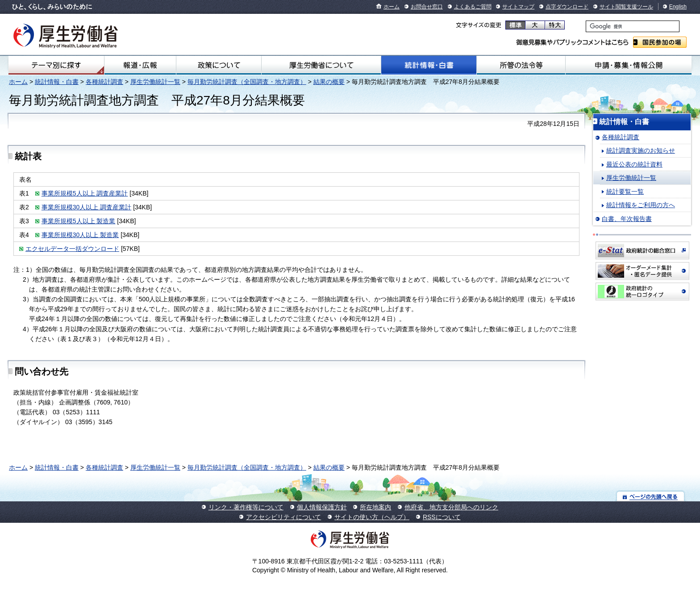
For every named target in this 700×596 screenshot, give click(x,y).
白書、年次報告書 (627, 219)
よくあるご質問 (473, 7)
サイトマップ (518, 7)
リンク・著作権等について (246, 507)
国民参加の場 (660, 42)
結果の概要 (329, 82)
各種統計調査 (104, 82)
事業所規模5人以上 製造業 (79, 221)
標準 (515, 25)
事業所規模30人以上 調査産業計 (86, 207)
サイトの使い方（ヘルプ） (372, 517)
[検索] (633, 26)
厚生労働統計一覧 (155, 82)
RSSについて (442, 517)
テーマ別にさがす (56, 65)
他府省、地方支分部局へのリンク (451, 507)
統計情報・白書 (429, 65)
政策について (219, 65)
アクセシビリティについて (283, 517)
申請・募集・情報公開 (629, 65)
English (678, 7)
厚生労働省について (321, 65)
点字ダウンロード (567, 7)
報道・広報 (140, 65)
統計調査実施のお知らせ (641, 150)
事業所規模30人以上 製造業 (80, 235)
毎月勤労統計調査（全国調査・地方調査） (247, 82)
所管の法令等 (521, 65)
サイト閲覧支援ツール (626, 7)
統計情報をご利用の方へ (641, 205)
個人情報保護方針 (322, 507)
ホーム (392, 7)
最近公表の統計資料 (634, 164)
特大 (555, 25)
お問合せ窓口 (427, 7)
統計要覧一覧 (625, 192)
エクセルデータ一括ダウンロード (72, 249)
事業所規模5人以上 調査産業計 (85, 193)
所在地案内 (375, 507)
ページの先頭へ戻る (651, 496)
